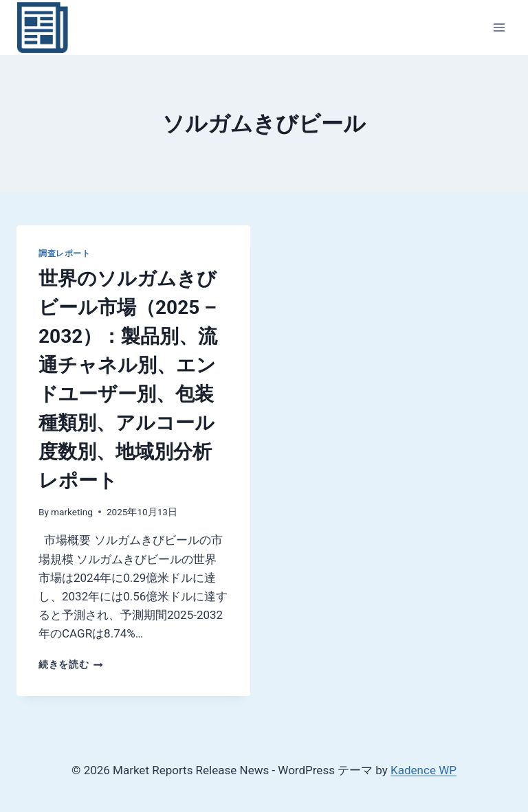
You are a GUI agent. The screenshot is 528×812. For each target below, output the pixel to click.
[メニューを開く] (499, 27)
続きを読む (71, 664)
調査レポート (65, 253)
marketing (72, 512)
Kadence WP (423, 770)
